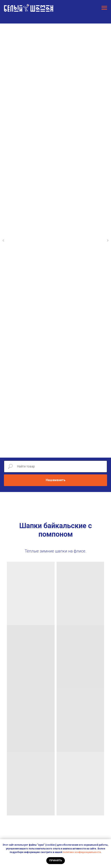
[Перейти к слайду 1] (36, 452)
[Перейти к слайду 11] (75, 452)
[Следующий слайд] (108, 240)
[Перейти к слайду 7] (60, 452)
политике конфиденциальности (82, 852)
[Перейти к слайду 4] (48, 452)
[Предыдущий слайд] (3, 240)
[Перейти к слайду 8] (63, 452)
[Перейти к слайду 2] (40, 452)
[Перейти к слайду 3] (44, 452)
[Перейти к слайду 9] (67, 452)
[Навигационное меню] (104, 8)
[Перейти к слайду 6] (56, 452)
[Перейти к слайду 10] (71, 452)
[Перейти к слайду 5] (52, 452)
